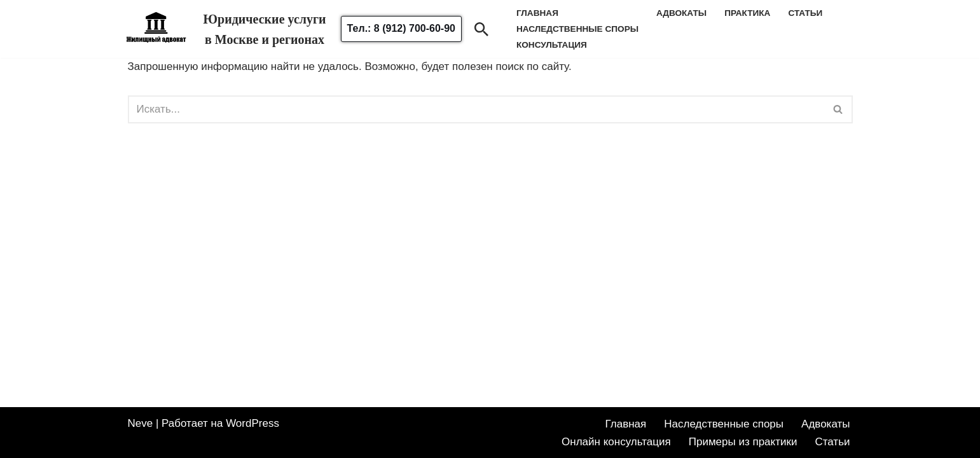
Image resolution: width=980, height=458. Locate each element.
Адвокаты (681, 13)
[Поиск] (481, 29)
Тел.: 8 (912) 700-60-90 (401, 28)
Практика (747, 13)
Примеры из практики (743, 442)
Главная (626, 424)
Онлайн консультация (616, 442)
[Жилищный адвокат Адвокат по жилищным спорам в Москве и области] (156, 36)
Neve (141, 423)
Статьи (805, 13)
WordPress (252, 423)
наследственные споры (577, 29)
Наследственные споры (724, 424)
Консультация (552, 45)
